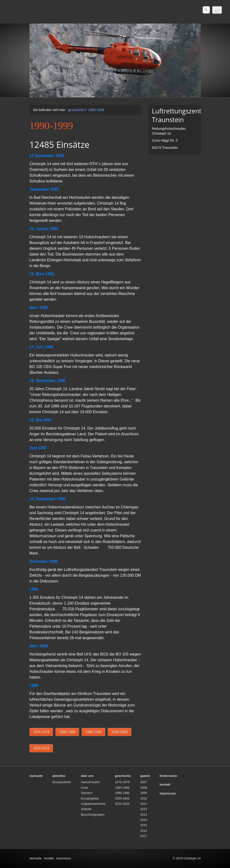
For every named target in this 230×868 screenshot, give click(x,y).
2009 (144, 793)
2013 (144, 815)
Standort (87, 793)
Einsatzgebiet (90, 799)
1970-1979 (122, 782)
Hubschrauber (90, 782)
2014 (144, 820)
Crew (84, 788)
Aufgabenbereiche (93, 804)
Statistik (86, 809)
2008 (144, 788)
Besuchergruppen (93, 815)
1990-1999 (96, 110)
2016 (144, 831)
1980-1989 (122, 788)
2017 (144, 836)
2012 (144, 809)
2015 (144, 825)
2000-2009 (122, 799)
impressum (64, 858)
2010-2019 (122, 804)
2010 (144, 799)
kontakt (49, 858)
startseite (36, 858)
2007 (144, 782)
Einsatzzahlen (62, 782)
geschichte (76, 110)
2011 (144, 804)
